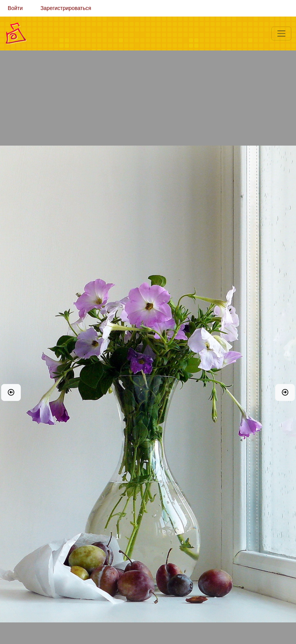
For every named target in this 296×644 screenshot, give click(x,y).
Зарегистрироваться (66, 8)
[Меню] (281, 34)
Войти (15, 8)
